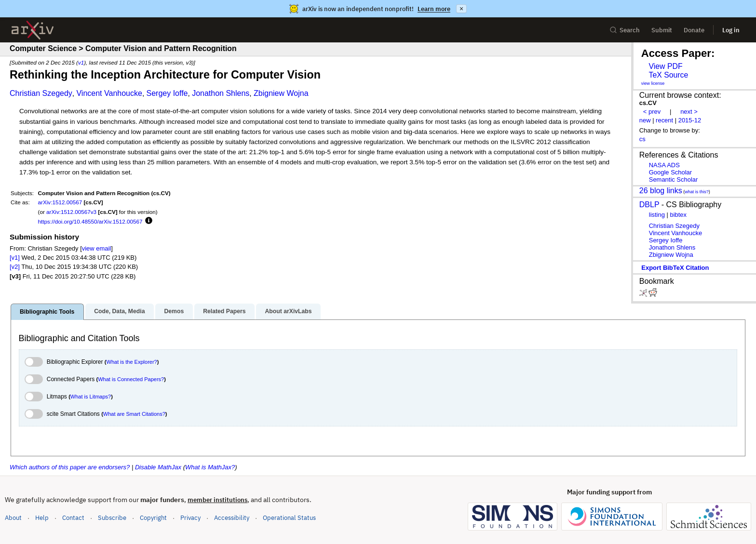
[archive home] (33, 30)
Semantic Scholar (674, 179)
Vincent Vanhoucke (109, 93)
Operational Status (289, 517)
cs (642, 139)
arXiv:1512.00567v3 (71, 212)
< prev (652, 112)
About (13, 518)
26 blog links (661, 191)
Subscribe (112, 518)
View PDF (665, 66)
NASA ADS (664, 165)
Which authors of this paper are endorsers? (70, 467)
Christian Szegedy (41, 93)
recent (664, 120)
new (645, 120)
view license (653, 83)
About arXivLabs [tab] (288, 311)
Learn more (434, 9)
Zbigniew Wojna (281, 93)
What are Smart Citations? (134, 414)
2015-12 (690, 120)
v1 (81, 62)
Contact (73, 518)
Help (42, 518)
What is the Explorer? (132, 362)
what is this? (697, 192)
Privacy (190, 518)
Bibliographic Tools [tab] (47, 312)
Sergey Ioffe (167, 93)
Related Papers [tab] (224, 311)
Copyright (153, 518)
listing (657, 215)
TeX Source (668, 75)
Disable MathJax (158, 467)
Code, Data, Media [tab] (119, 311)
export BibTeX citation (675, 268)
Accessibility (232, 518)
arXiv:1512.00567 (60, 202)
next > (689, 112)
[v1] (15, 258)
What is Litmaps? (91, 397)
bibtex (678, 215)
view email (96, 248)
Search (625, 30)
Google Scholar (670, 172)
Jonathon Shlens (221, 93)
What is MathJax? (210, 467)
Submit (662, 30)
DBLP (649, 205)
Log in (731, 30)
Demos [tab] (174, 311)
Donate (694, 30)
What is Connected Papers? (131, 379)
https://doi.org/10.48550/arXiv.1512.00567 (90, 221)
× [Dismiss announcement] (461, 9)
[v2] (15, 267)
